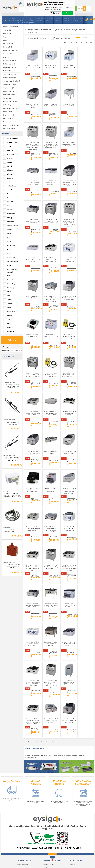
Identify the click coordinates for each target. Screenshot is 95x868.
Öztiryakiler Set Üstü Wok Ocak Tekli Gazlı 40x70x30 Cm (50, 618)
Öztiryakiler (9, 154)
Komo (7, 250)
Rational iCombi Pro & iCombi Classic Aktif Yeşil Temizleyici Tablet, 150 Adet (12, 495)
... (74, 43)
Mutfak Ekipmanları (13, 20)
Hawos (8, 230)
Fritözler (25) (8, 47)
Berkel (7, 166)
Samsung (8, 288)
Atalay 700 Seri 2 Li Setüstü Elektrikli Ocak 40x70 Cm (33, 67)
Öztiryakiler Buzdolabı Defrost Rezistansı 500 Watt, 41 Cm (12, 386)
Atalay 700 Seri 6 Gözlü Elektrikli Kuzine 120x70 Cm (68, 279)
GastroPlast (9, 214)
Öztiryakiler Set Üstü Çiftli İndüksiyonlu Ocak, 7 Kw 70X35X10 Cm (50, 407)
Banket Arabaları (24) (10, 101)
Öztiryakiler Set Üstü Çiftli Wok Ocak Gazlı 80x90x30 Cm (33, 194)
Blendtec (8, 174)
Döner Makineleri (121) (11, 50)
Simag (7, 296)
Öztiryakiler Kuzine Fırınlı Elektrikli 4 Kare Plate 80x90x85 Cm (50, 194)
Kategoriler (7, 347)
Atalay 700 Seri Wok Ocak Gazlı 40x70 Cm (33, 109)
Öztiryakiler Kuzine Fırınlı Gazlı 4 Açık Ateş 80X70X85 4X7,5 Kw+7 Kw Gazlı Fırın (68, 322)
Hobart (8, 234)
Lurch (7, 253)
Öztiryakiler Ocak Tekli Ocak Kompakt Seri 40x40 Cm (33, 618)
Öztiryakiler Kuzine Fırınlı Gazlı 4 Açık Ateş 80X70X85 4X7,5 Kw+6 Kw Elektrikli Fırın (86, 111)
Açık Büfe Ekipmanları (50, 20)
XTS (7, 320)
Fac (6, 206)
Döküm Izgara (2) (9, 64)
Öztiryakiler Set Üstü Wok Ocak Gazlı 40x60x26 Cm (68, 448)
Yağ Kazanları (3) (9, 88)
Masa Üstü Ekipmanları (22, 21)
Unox (7, 308)
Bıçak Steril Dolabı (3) (10, 91)
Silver (7, 292)
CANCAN (8, 182)
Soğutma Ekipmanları (68, 20)
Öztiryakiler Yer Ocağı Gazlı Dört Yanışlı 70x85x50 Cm (68, 533)
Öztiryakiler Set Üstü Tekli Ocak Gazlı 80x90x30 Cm (33, 236)
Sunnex (8, 146)
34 (87, 43)
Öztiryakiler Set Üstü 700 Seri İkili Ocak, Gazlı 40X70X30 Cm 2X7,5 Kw (68, 364)
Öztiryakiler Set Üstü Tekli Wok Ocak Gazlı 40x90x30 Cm (33, 279)
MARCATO (9, 257)
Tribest (8, 304)
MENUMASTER (10, 142)
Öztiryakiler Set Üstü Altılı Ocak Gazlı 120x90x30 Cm (50, 364)
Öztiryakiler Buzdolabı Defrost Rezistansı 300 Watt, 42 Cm (12, 459)
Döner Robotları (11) (10, 78)
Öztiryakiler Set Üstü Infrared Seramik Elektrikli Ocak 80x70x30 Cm (50, 449)
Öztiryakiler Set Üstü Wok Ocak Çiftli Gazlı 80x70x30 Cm (68, 491)
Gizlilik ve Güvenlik (49, 780)
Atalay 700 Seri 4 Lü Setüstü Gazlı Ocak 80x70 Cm (86, 533)
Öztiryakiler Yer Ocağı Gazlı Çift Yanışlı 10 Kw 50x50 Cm (86, 491)
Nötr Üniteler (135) (9, 129)
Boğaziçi (8, 178)
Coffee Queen (10, 186)
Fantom (8, 210)
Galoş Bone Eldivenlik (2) (12, 81)
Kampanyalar (24, 5)
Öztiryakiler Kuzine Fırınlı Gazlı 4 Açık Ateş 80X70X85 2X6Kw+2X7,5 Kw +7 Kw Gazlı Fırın (68, 196)
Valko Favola (9, 312)
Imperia (8, 242)
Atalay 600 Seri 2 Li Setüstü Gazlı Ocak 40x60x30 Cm (68, 67)
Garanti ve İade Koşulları (51, 777)
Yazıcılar (8, 324)
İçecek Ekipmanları (23, 773)
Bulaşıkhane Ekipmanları (77, 20)
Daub (7, 194)
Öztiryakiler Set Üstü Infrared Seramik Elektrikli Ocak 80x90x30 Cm (86, 237)
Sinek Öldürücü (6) (9, 84)
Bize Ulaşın (73, 770)
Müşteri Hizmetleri (75, 783)
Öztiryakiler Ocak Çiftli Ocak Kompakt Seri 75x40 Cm (86, 364)
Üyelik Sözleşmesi (49, 770)
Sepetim (72, 787)
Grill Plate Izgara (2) (10, 67)
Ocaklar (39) (7, 30)
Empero (8, 198)
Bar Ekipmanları (23, 793)
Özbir (7, 265)
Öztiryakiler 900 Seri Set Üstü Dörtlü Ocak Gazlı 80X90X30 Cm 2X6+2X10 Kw (33, 576)
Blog (92, 19)
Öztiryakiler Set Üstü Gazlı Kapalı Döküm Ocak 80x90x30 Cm (33, 364)
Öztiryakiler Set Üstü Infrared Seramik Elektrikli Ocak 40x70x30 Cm (86, 407)
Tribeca (8, 300)
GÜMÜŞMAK (9, 150)
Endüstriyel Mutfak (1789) (12, 350)
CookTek (8, 190)
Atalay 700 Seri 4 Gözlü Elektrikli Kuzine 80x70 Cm (68, 406)
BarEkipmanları (59, 20)
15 (81, 43)
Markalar (6, 134)
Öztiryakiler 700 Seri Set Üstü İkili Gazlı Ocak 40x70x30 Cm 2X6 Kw (86, 152)
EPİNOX (8, 202)
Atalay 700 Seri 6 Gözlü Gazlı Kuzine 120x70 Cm (33, 533)
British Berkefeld (11, 138)
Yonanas (8, 328)
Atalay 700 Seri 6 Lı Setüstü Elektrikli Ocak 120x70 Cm (86, 194)
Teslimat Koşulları (49, 767)
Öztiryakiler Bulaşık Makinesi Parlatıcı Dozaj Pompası (50, 321)
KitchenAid (9, 246)
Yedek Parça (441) (9, 105)
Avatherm (9, 162)
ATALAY (8, 158)
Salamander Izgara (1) (10, 61)
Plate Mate (9, 276)
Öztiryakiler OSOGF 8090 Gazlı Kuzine (68, 236)
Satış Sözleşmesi (48, 773)
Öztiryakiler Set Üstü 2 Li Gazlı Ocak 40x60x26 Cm (50, 236)
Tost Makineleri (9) (9, 74)
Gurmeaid (9, 222)
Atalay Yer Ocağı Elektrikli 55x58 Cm (50, 108)
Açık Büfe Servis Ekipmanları (26, 790)
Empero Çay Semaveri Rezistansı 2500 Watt (12, 531)
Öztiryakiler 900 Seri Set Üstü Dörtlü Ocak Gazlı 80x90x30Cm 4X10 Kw (86, 449)
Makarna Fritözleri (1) (10, 71)
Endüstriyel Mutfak (40, 20)
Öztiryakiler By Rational (10, 270)
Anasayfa (72, 767)
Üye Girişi (81, 9)
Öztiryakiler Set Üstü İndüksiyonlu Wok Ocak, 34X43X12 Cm (50, 279)
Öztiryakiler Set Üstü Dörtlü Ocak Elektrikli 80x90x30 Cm (86, 321)
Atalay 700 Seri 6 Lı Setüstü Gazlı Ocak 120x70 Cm (68, 152)
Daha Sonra (56, 13)
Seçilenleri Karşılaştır (35, 44)
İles (6, 238)
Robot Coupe (10, 284)
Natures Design (11, 261)
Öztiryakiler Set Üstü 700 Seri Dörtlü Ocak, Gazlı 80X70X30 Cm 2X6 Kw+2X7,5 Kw (86, 576)
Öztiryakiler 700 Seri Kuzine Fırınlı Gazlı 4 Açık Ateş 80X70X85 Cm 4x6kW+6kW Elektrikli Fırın (68, 111)
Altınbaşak (9, 332)
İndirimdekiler (73, 780)
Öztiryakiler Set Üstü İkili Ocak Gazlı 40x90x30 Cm (86, 67)
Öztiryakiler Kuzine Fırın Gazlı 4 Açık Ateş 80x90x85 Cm (33, 491)
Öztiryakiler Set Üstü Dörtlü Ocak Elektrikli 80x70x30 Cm (33, 448)
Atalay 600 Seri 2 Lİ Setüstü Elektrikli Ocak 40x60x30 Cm (33, 152)
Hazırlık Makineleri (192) (11, 108)
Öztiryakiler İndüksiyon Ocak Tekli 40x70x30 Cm (33, 406)
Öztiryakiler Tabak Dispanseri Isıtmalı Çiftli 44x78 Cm (68, 576)
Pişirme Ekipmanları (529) (12, 27)
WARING (8, 316)
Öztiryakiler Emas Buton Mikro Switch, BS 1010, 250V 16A (12, 566)
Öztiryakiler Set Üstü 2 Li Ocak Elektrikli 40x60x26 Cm (50, 67)
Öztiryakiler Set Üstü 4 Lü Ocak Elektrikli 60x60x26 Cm (50, 533)
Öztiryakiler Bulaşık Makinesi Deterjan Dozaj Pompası (86, 279)
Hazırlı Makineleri (23, 767)
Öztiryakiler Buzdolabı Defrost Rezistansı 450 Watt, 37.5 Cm (12, 423)
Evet (67, 13)
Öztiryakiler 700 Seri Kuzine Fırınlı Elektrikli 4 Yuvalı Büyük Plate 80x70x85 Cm (33, 322)
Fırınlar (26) (7, 33)
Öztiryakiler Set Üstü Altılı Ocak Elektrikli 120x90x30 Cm (50, 152)
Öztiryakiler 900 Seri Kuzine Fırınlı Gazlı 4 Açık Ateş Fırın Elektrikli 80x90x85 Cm (50, 577)
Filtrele (12, 340)
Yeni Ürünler (73, 777)
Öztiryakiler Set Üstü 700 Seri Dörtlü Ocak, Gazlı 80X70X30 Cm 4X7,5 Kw (50, 492)
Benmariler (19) (8, 118)
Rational (8, 280)
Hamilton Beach (11, 226)
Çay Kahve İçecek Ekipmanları (31, 21)
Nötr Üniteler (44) (9, 44)
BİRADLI (8, 170)
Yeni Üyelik (21, 803)
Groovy (8, 218)
